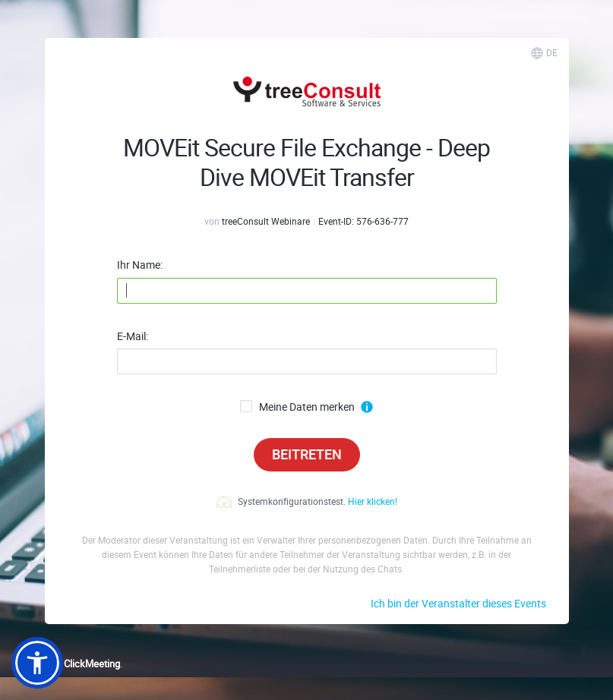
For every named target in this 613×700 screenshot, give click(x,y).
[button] (37, 663)
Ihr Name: (140, 265)
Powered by (66, 664)
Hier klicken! (373, 501)
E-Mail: (133, 336)
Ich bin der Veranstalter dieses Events (458, 603)
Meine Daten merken (297, 407)
